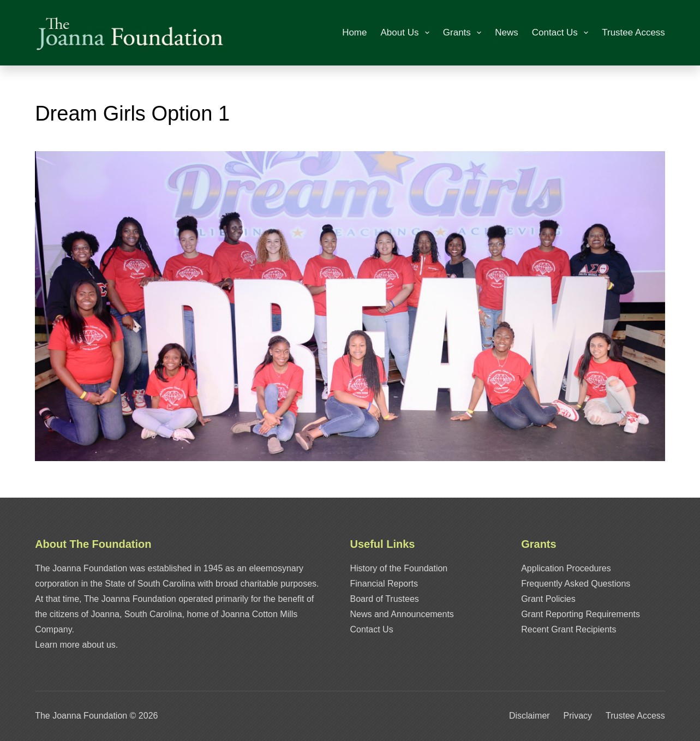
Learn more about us (75, 645)
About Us (407, 33)
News (507, 32)
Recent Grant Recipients (569, 629)
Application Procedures (566, 568)
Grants (464, 33)
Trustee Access (633, 32)
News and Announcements (402, 614)
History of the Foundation (399, 568)
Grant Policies (548, 599)
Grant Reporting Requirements (581, 614)
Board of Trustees (385, 599)
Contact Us (562, 33)
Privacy (578, 716)
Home (354, 32)
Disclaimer (530, 716)
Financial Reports (384, 584)
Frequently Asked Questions (576, 584)
